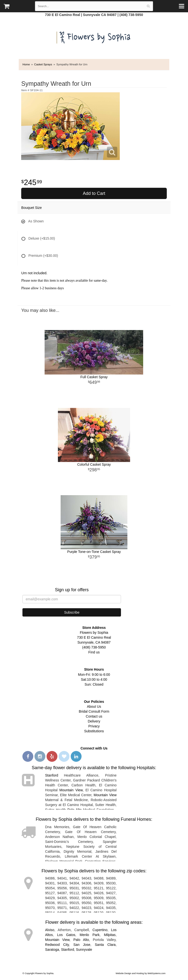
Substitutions (94, 731)
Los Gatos (66, 935)
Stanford (52, 775)
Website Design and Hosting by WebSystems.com (140, 973)
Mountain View (71, 790)
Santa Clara (105, 945)
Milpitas (110, 935)
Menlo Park (90, 935)
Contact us (94, 716)
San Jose (82, 945)
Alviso (50, 930)
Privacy (94, 726)
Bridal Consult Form (94, 711)
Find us (94, 652)
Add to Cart (94, 193)
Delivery (94, 721)
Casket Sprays (43, 64)
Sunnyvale (84, 950)
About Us (94, 706)
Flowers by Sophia (94, 36)
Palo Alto (81, 940)
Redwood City (57, 945)
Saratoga (52, 950)
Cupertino (100, 930)
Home (26, 64)
